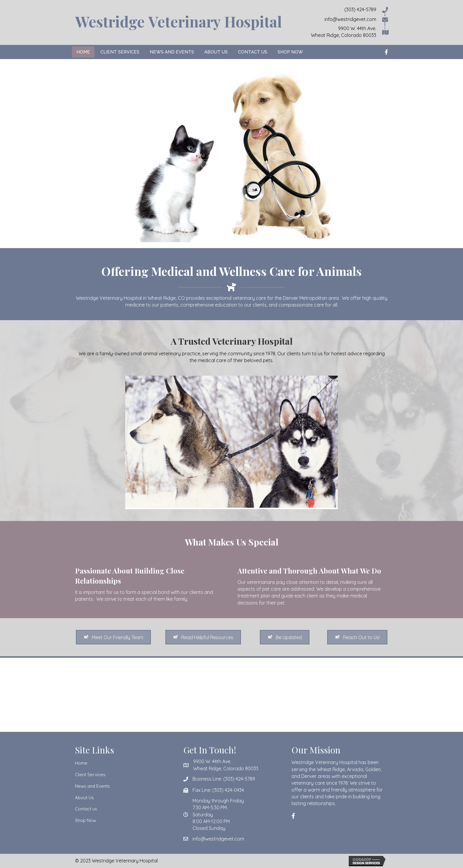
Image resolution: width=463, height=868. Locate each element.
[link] (83, 52)
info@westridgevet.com (218, 839)
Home (81, 763)
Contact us (86, 809)
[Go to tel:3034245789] (339, 10)
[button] (113, 637)
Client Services (90, 775)
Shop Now (85, 820)
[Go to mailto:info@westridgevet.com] (339, 19)
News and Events (92, 786)
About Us (84, 798)
